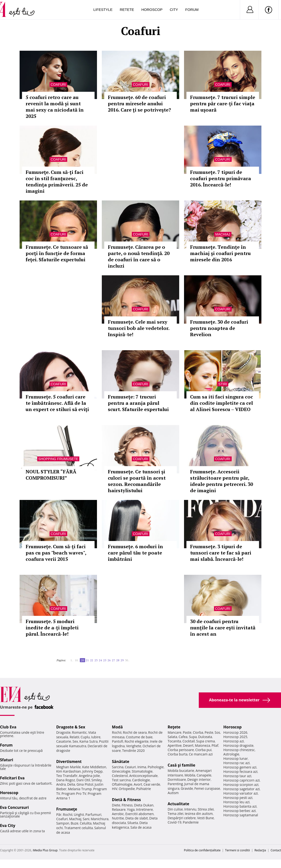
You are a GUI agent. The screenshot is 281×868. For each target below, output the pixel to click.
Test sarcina (121, 780)
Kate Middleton (94, 767)
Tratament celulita (78, 828)
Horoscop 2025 (235, 737)
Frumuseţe (67, 809)
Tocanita (174, 741)
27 (113, 660)
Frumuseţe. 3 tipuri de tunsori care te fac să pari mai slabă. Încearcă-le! (221, 553)
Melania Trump (80, 789)
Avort (138, 784)
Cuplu (85, 737)
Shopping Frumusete (58, 459)
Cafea (183, 737)
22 (92, 660)
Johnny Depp (92, 771)
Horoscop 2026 (235, 732)
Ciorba (198, 732)
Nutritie (118, 818)
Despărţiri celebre (182, 818)
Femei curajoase (207, 788)
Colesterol (120, 776)
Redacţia (260, 850)
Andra (61, 784)
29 (122, 660)
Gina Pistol (85, 784)
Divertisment (69, 761)
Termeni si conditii (238, 850)
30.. (127, 660)
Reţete (174, 727)
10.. (77, 660)
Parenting (175, 784)
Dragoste (63, 732)
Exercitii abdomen (139, 814)
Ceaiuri (130, 767)
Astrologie (231, 754)
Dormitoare (177, 779)
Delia (71, 784)
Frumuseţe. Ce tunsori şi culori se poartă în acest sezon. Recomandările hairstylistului (137, 481)
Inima (142, 767)
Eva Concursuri (14, 807)
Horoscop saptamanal (241, 815)
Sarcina (118, 767)
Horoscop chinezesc (239, 750)
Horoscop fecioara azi (240, 772)
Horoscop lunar (236, 758)
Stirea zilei (206, 809)
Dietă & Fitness (126, 800)
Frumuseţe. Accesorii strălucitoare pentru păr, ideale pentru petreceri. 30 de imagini (222, 481)
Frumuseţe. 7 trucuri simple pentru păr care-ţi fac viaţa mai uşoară (223, 103)
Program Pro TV (74, 793)
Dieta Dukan (144, 805)
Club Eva (8, 727)
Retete (127, 10)
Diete (116, 805)
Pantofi (118, 741)
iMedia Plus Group (45, 850)
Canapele (204, 775)
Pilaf (215, 745)
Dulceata (205, 737)
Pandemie (191, 822)
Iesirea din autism (199, 814)
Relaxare (119, 809)
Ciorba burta (177, 754)
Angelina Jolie (89, 776)
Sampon (63, 823)
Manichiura (100, 819)
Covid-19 (174, 822)
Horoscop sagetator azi (242, 789)
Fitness (127, 805)
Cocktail (189, 741)
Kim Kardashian (68, 771)
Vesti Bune (205, 818)
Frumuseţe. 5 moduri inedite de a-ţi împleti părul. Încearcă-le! (52, 628)
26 (109, 660)
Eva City (8, 825)
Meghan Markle (68, 767)
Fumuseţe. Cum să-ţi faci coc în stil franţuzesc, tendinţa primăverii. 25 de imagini (57, 181)
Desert (188, 745)
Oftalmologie (122, 784)
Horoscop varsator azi (241, 793)
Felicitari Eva (12, 778)
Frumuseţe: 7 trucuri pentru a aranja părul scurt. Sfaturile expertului (138, 403)
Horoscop (152, 10)
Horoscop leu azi (237, 802)
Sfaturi (7, 760)
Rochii (68, 815)
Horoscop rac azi (237, 763)
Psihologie (156, 767)
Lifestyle (103, 10)
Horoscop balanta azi (240, 806)
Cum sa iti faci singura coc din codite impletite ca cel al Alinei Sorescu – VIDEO (222, 403)
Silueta (133, 823)
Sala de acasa (141, 827)
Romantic (79, 732)
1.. (72, 660)
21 (87, 660)
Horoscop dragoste (239, 745)
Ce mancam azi (201, 754)
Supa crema (205, 741)
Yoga (131, 809)
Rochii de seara (135, 732)
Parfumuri (93, 815)
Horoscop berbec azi (240, 811)
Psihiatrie (144, 789)
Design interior (199, 779)
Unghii (79, 815)
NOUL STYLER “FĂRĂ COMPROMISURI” (51, 475)
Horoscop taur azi (237, 776)
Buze (74, 823)
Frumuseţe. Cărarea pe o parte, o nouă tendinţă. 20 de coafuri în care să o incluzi (139, 256)
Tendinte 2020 (133, 751)
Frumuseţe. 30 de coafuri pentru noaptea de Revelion (219, 328)
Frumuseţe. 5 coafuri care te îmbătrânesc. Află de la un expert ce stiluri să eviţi (57, 403)
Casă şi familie (181, 765)
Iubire (96, 737)
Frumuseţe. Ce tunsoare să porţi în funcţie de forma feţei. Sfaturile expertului (57, 253)
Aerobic (118, 814)
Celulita (86, 823)
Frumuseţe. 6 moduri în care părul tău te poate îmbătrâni (135, 553)
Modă (117, 727)
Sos (217, 732)
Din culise (175, 809)
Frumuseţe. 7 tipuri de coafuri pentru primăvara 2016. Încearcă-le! (221, 178)
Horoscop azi (234, 741)
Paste (187, 732)
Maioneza (203, 745)
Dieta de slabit (137, 818)
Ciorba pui (203, 750)
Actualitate (178, 804)
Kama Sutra (88, 741)
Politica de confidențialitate (202, 850)
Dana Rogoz (66, 780)
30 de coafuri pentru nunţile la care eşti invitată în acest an (223, 628)
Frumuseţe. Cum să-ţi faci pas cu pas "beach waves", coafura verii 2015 (56, 553)
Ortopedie (127, 789)
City (174, 10)
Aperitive (175, 745)
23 (96, 660)
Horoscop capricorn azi (242, 780)
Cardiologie (141, 780)
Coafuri (58, 85)
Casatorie (64, 741)
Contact (276, 850)
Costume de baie (139, 737)
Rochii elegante (137, 741)
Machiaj (223, 234)
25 (105, 660)
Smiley (97, 780)
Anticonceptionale (143, 776)
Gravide (187, 788)
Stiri (223, 384)
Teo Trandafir (67, 776)
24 (100, 660)
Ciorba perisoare (181, 750)
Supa (193, 737)
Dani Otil (83, 780)
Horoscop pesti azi (238, 798)
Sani (86, 819)
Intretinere (144, 809)
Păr (59, 815)
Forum (192, 10)
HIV (115, 789)
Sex (75, 741)
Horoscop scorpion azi (241, 785)
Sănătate (121, 761)
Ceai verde (152, 784)
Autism (173, 793)
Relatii (74, 737)
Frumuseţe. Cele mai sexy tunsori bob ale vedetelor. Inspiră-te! (139, 328)
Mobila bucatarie (181, 771)
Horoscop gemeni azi (240, 767)
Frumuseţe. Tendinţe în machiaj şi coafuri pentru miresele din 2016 (220, 253)
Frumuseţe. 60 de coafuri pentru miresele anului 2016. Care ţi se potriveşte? (139, 103)
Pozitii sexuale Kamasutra (82, 744)
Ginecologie (121, 771)
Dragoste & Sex (71, 727)
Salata (172, 737)
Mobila (190, 775)
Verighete (133, 746)
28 (118, 660)
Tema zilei (175, 814)
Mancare (174, 732)
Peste (209, 732)
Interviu (190, 809)
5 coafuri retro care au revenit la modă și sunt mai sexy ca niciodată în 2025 (55, 107)
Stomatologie (142, 771)
